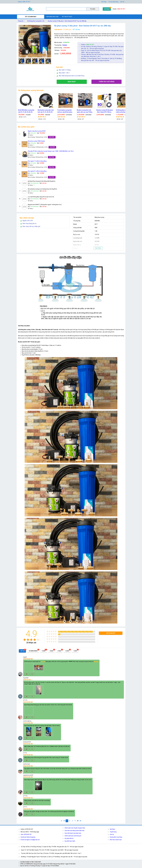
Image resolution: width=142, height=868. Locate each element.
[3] (72, 821)
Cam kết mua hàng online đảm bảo (74, 831)
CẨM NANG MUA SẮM (52, 17)
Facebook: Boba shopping (28, 837)
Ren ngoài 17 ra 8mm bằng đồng (37, 161)
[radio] (25, 640)
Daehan (65, 45)
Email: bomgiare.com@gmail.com (30, 840)
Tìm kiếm (93, 9)
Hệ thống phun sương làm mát (36, 21)
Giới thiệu (112, 829)
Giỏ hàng (107, 9)
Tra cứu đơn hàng (113, 2)
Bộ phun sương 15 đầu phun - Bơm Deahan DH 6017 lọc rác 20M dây (67, 21)
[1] (61, 821)
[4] (75, 821)
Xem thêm (98, 248)
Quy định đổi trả (69, 838)
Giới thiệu (104, 2)
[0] (64, 821)
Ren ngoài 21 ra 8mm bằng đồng (37, 171)
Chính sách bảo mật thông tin (73, 836)
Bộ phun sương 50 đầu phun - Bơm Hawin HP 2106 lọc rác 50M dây (113, 111)
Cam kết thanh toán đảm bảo (73, 833)
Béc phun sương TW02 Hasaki (36, 141)
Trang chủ (22, 21)
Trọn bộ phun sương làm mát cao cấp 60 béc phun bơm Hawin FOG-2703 (73, 111)
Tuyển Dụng (113, 832)
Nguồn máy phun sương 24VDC (37, 131)
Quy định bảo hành (70, 841)
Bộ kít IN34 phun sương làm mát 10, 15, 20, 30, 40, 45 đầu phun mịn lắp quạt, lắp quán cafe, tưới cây (35, 111)
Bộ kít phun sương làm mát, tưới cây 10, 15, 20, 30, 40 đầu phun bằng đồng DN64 (54, 111)
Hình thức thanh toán (116, 840)
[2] (70, 821)
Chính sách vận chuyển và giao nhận (75, 828)
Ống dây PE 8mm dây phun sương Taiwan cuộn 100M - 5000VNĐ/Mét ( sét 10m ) (51, 151)
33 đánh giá (67, 29)
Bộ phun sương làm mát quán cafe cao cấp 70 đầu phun (93, 111)
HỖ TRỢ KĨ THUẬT (67, 17)
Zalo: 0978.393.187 (26, 834)
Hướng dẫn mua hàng (116, 837)
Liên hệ (122, 2)
